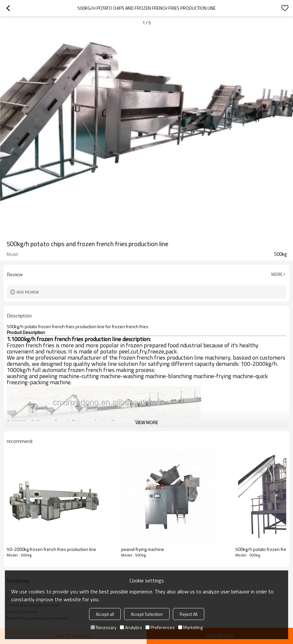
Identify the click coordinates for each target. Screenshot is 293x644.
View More (147, 422)
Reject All (189, 614)
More (277, 274)
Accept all (105, 614)
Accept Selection (147, 614)
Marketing (190, 627)
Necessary (104, 627)
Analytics (131, 627)
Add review (28, 292)
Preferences (160, 627)
